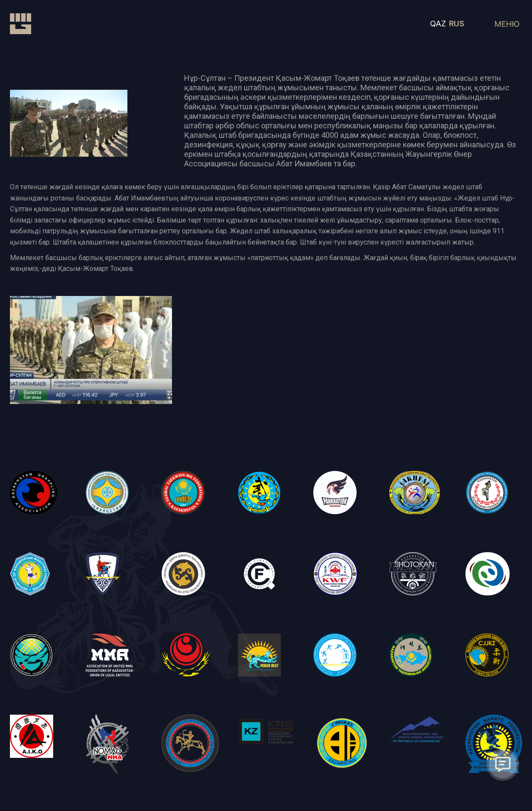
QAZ (438, 24)
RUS (457, 24)
